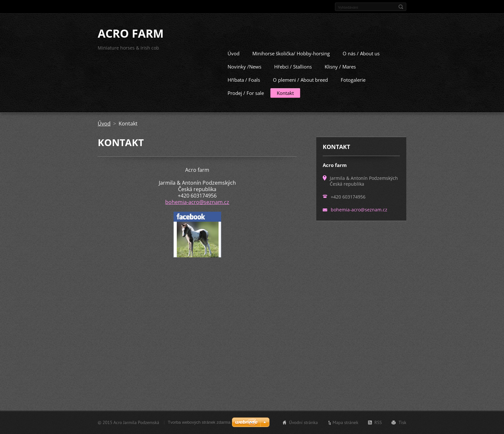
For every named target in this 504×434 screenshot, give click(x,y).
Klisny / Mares (340, 66)
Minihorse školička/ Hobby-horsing (291, 53)
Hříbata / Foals (244, 79)
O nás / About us (361, 53)
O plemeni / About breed (300, 79)
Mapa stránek (346, 422)
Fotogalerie (353, 79)
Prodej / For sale (246, 92)
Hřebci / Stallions (293, 66)
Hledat (401, 7)
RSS (378, 422)
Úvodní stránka (303, 422)
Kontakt (285, 92)
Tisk (402, 422)
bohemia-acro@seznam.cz (197, 201)
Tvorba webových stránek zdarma (199, 422)
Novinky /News (244, 66)
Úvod (234, 53)
